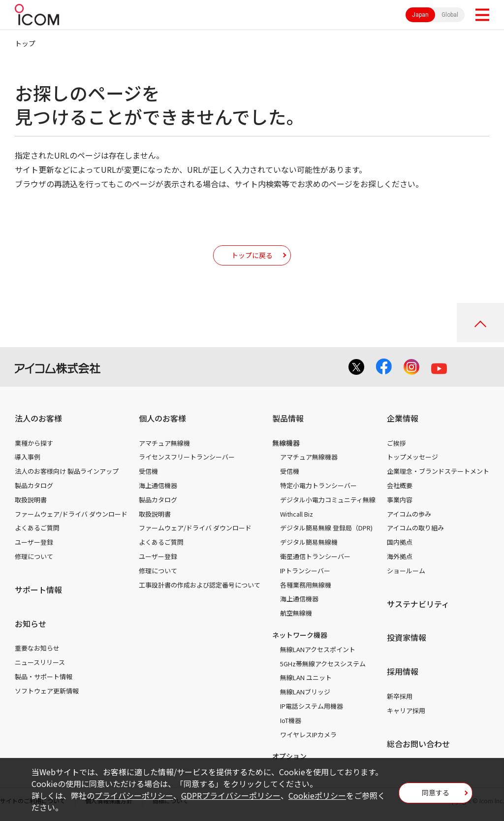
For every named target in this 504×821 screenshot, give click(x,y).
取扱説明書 (31, 500)
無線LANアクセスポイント (318, 649)
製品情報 (288, 418)
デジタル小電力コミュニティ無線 (328, 500)
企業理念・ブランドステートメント (438, 471)
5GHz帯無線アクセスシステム (323, 664)
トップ (25, 43)
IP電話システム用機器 (312, 706)
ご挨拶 (396, 443)
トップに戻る (252, 255)
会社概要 (400, 485)
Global (450, 15)
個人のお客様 (162, 418)
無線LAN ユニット (306, 677)
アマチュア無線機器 (309, 457)
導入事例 (28, 457)
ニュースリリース (40, 662)
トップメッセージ (412, 457)
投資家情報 (407, 637)
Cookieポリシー (317, 795)
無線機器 (286, 443)
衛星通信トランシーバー (315, 556)
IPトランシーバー (305, 571)
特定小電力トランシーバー (318, 485)
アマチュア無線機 (164, 443)
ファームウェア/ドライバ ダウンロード (71, 514)
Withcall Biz (297, 514)
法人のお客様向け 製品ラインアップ (67, 471)
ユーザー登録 (34, 542)
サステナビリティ (418, 604)
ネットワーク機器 (300, 635)
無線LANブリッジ (305, 692)
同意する (436, 792)
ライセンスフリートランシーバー (187, 457)
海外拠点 (400, 556)
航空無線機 (296, 613)
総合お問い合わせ (418, 744)
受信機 (148, 471)
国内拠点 (400, 542)
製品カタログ (34, 485)
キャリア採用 (406, 710)
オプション (289, 756)
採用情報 (403, 671)
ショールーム (406, 571)
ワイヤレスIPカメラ (308, 735)
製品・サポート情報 (44, 676)
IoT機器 (291, 720)
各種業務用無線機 (306, 585)
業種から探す (34, 443)
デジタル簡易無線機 (309, 542)
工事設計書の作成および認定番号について (200, 585)
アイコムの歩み (409, 514)
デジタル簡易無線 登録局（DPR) (326, 528)
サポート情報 (38, 590)
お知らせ (31, 624)
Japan (420, 15)
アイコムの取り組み (415, 528)
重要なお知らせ (37, 648)
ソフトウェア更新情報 (47, 691)
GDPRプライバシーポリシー (231, 795)
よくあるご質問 (37, 528)
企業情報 (403, 418)
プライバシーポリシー (134, 795)
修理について (34, 556)
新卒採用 (400, 696)
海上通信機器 (158, 485)
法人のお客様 (38, 418)
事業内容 (400, 500)
